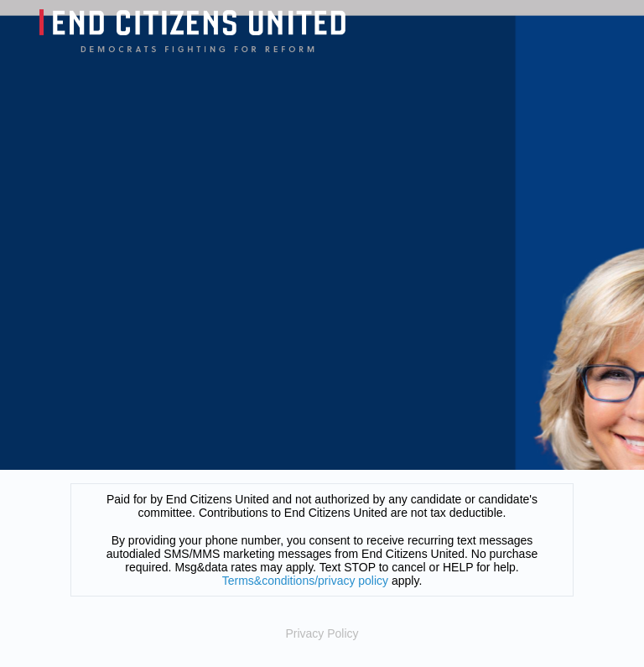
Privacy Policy (322, 633)
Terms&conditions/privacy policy (305, 581)
